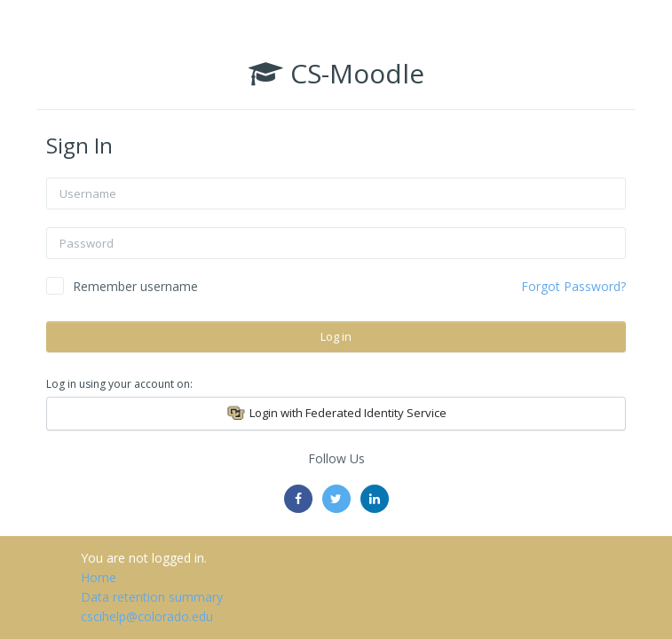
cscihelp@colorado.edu (147, 616)
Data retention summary (152, 597)
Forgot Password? (573, 286)
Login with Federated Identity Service (336, 414)
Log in (336, 336)
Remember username (135, 286)
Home (99, 577)
